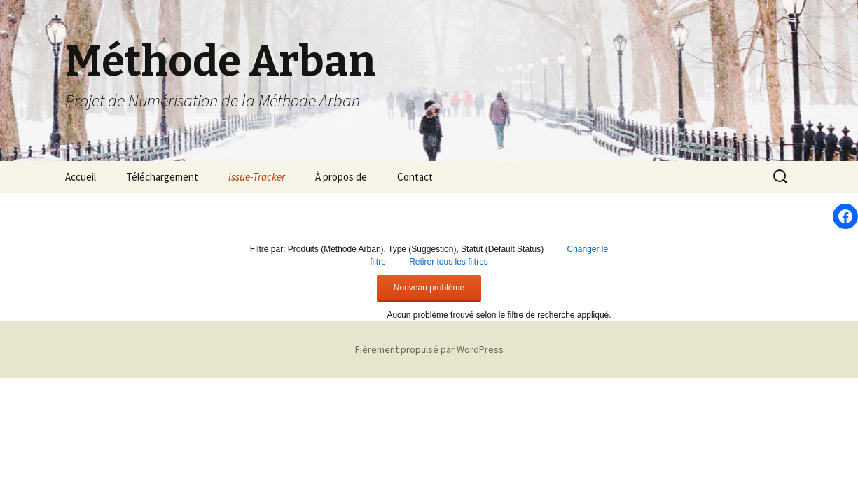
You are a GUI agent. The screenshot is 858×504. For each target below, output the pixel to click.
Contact (415, 177)
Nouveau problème (429, 288)
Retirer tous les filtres (449, 262)
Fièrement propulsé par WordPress (429, 349)
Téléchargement (162, 177)
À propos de (341, 177)
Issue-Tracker (257, 177)
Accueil (81, 177)
